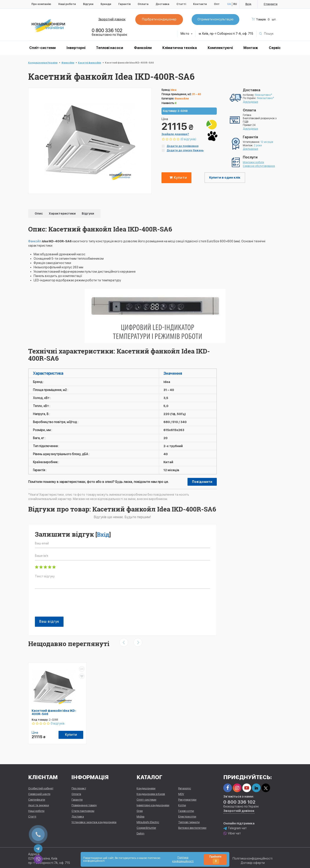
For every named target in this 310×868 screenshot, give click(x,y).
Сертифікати (37, 798)
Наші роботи (67, 4)
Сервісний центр (39, 793)
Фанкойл (35, 241)
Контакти (200, 4)
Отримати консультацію (215, 19)
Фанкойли (143, 48)
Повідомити (202, 482)
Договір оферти (253, 861)
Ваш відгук (49, 621)
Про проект (79, 787)
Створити (271, 4)
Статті (181, 4)
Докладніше (250, 102)
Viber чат (232, 832)
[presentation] (68, 605)
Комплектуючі (220, 48)
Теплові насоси (110, 48)
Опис (39, 213)
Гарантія (124, 4)
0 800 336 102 (107, 30)
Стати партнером (83, 810)
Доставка (162, 4)
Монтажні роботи (253, 162)
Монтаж (251, 48)
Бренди (106, 4)
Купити (177, 178)
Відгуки (88, 4)
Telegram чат (235, 827)
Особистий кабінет (41, 787)
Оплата (143, 4)
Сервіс (275, 48)
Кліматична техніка (180, 48)
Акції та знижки (39, 804)
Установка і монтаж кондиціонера (94, 821)
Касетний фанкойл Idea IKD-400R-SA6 (54, 712)
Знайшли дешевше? (175, 134)
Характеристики (63, 213)
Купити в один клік (225, 178)
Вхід (248, 4)
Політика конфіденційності (253, 857)
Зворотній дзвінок (112, 19)
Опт (217, 4)
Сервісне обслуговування (259, 166)
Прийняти (215, 860)
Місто (187, 34)
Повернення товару (84, 804)
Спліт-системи (42, 48)
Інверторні (76, 48)
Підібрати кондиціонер (159, 19)
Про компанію (41, 4)
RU (235, 4)
